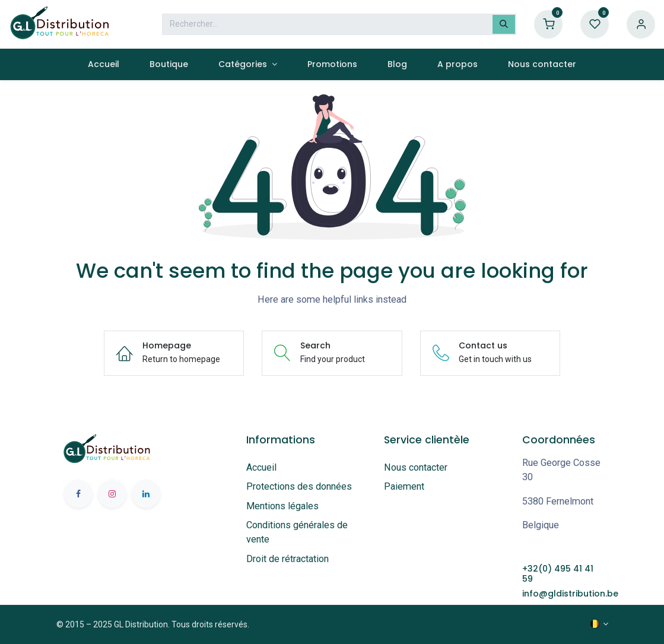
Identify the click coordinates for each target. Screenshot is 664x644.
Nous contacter (416, 467)
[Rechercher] (504, 24)
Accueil (261, 467)
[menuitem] (103, 64)
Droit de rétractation (290, 559)
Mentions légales (282, 506)
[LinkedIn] (146, 494)
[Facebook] (78, 494)
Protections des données (299, 486)
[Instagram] (112, 494)
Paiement (404, 486)
